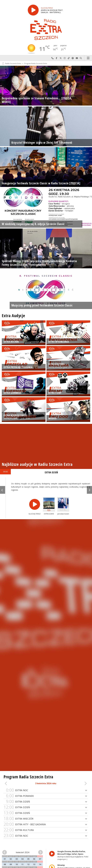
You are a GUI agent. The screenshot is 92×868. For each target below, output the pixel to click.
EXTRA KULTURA (46, 830)
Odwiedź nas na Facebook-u (57, 58)
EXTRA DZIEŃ (46, 802)
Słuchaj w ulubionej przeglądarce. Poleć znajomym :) (73, 855)
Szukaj (81, 58)
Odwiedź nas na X (61, 58)
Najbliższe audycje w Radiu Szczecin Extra (37, 464)
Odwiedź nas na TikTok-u (69, 58)
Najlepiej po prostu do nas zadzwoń (52, 58)
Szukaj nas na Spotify (73, 58)
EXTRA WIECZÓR (46, 819)
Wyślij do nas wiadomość (77, 58)
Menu (88, 58)
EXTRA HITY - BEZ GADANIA (46, 824)
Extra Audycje (13, 316)
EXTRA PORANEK (46, 796)
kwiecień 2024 (23, 852)
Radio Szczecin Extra (12, 63)
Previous (3, 490)
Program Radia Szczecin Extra (36, 63)
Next (89, 490)
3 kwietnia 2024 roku (46, 783)
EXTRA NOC (46, 790)
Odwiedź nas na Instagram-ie (65, 58)
